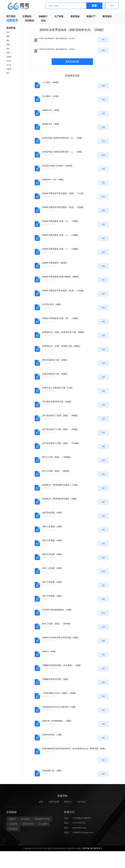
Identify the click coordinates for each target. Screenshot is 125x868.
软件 (8, 32)
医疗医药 (11, 16)
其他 (43, 21)
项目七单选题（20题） (53, 526)
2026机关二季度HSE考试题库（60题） (60, 499)
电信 (8, 49)
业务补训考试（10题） (53, 735)
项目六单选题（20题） (53, 540)
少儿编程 (43, 825)
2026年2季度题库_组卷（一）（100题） (61, 249)
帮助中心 (68, 803)
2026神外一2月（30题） (54, 180)
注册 (98, 6)
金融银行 (43, 16)
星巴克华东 (28, 825)
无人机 (9, 65)
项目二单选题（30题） (53, 568)
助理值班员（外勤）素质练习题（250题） (62, 346)
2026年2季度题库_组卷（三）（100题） (61, 221)
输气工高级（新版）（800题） (57, 471)
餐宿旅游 (107, 16)
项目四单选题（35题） (53, 513)
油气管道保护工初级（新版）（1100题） (61, 443)
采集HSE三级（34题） (53, 771)
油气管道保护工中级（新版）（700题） (61, 429)
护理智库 (13, 831)
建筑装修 (75, 16)
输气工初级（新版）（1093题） (57, 624)
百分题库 (25, 821)
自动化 (9, 61)
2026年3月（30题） (52, 124)
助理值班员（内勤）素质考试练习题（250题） (64, 332)
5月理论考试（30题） (52, 304)
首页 (41, 803)
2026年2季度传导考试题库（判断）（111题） (64, 193)
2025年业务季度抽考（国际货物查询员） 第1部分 (57, 38)
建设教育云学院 (42, 821)
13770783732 (79, 824)
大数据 (9, 69)
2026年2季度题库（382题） (55, 263)
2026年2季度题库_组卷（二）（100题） (61, 235)
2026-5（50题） (50, 651)
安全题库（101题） (51, 96)
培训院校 (29, 21)
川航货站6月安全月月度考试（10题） (60, 707)
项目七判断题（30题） (53, 596)
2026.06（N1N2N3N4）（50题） (58, 721)
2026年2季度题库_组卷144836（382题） (61, 277)
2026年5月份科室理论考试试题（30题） (61, 638)
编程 (8, 36)
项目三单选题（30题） (53, 582)
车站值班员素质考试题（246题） (58, 402)
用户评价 (82, 803)
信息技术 (12, 20)
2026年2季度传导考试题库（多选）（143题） (64, 291)
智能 (8, 44)
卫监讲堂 (13, 825)
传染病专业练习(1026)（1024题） (58, 166)
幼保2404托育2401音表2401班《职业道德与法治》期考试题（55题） (75, 749)
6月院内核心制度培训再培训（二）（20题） (63, 152)
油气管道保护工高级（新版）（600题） (61, 415)
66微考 (12, 821)
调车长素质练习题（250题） (56, 360)
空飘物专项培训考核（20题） (56, 679)
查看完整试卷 (72, 62)
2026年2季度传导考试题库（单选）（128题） (64, 207)
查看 (103, 40)
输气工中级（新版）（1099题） (57, 457)
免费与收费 (54, 803)
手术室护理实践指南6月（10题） (58, 610)
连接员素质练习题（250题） (56, 374)
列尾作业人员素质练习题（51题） (58, 388)
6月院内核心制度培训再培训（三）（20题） (63, 138)
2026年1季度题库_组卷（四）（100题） (61, 318)
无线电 (9, 57)
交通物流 (27, 16)
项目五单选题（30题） (53, 554)
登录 (112, 6)
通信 (8, 40)
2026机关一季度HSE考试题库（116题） (61, 485)
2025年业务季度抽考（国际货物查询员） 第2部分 (57, 49)
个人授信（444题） (51, 82)
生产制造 (59, 16)
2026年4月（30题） (52, 110)
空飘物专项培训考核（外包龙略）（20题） (62, 665)
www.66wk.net (79, 829)
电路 (8, 53)
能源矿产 (91, 16)
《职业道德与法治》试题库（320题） (60, 693)
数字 (8, 73)
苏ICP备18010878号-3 (92, 850)
